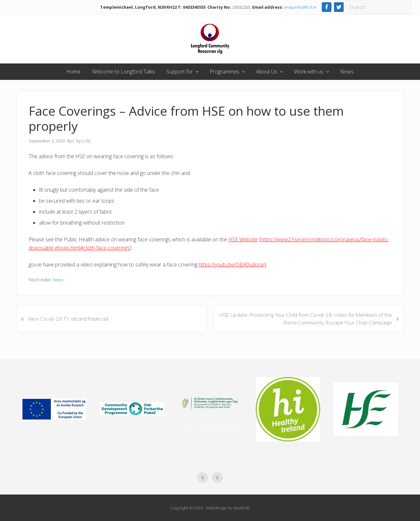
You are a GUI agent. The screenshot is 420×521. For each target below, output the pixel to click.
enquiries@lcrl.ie (300, 7)
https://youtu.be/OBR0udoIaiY (233, 265)
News (58, 280)
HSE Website (243, 239)
